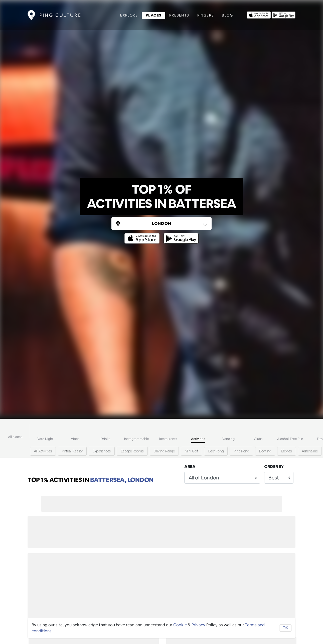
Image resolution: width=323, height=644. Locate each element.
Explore (129, 15)
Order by (274, 467)
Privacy (198, 625)
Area (190, 467)
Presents (179, 15)
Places (153, 15)
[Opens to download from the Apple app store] (259, 15)
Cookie (180, 625)
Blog (227, 15)
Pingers (206, 15)
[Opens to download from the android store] (284, 15)
